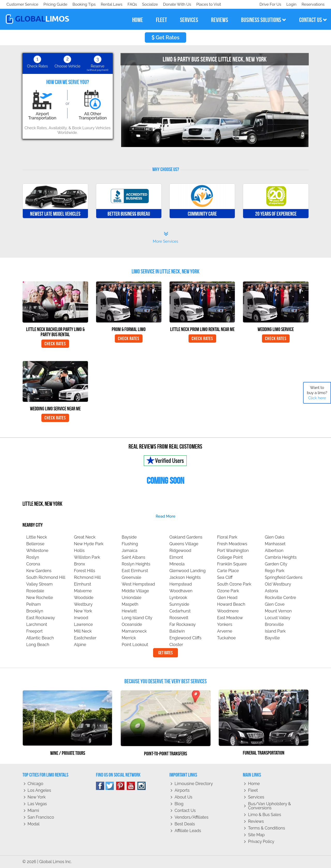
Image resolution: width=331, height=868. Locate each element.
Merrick (129, 638)
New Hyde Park (89, 544)
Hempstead (181, 584)
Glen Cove (275, 604)
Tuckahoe (227, 638)
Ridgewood (180, 551)
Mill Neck (83, 631)
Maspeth (130, 604)
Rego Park (275, 571)
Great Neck (85, 537)
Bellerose (35, 544)
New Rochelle (40, 598)
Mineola (177, 564)
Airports (182, 790)
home (138, 20)
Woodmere (228, 611)
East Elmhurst (135, 571)
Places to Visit (113, 4)
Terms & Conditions (266, 828)
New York (83, 611)
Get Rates (165, 37)
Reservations (313, 4)
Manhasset (275, 544)
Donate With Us (80, 4)
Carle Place (228, 571)
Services (256, 797)
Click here (317, 398)
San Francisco (41, 817)
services (189, 20)
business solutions (264, 20)
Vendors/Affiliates (191, 817)
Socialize (52, 4)
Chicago (36, 784)
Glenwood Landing (187, 571)
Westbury (83, 604)
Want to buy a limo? (317, 393)
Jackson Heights (185, 577)
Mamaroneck (134, 631)
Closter (176, 645)
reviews (220, 20)
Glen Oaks (275, 537)
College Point (230, 557)
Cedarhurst (180, 611)
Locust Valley (278, 618)
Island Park (275, 631)
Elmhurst (82, 584)
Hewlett (129, 611)
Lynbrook (178, 598)
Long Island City (137, 618)
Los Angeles (39, 790)
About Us (183, 797)
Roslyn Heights (136, 564)
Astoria (271, 591)
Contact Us (185, 811)
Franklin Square (232, 564)
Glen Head (227, 598)
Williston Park (87, 557)
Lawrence (83, 624)
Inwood (81, 618)
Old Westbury (278, 584)
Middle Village (136, 591)
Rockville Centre (280, 598)
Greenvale (132, 577)
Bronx (80, 564)
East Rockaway (41, 618)
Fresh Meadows (232, 544)
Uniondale (132, 598)
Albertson (274, 551)
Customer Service (22, 4)
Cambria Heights (281, 557)
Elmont (176, 557)
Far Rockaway (183, 624)
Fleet (253, 790)
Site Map (256, 835)
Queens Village (184, 544)
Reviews (256, 821)
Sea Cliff (225, 577)
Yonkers (225, 624)
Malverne (83, 591)
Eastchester (85, 638)
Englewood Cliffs (185, 638)
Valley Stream (40, 584)
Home (254, 784)
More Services (165, 237)
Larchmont (37, 624)
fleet (161, 20)
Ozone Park (228, 591)
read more (165, 516)
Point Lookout (135, 645)
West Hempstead (138, 584)
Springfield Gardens (284, 577)
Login (290, 4)
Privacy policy (261, 842)
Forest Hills (85, 571)
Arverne (225, 631)
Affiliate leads (188, 831)
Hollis (79, 551)
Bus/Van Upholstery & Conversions (269, 806)
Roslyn (33, 557)
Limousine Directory (194, 784)
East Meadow (230, 618)
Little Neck (37, 537)
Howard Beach (231, 604)
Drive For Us (268, 4)
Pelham (34, 604)
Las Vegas (37, 804)
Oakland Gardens (186, 537)
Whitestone (37, 551)
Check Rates (55, 344)
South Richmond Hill (46, 577)
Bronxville (274, 624)
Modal (34, 824)
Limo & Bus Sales (265, 815)
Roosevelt (179, 618)
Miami (33, 811)
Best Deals (185, 824)
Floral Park (227, 537)
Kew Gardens (39, 571)
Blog (179, 804)
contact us (313, 20)
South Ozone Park (234, 584)
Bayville (272, 638)
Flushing (130, 544)
